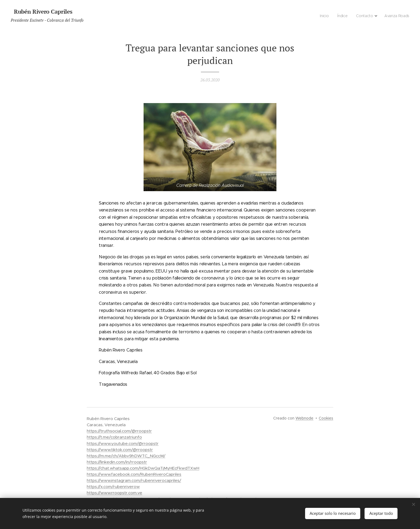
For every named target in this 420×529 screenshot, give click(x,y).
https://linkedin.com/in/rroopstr (117, 462)
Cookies (326, 418)
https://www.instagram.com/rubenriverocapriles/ (134, 480)
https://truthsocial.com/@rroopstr (119, 431)
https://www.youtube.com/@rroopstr (123, 443)
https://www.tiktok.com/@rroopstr (120, 450)
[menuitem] (382, 16)
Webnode (304, 418)
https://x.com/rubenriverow (113, 487)
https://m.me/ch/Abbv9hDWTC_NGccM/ (126, 456)
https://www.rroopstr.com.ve (115, 493)
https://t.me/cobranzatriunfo (114, 437)
